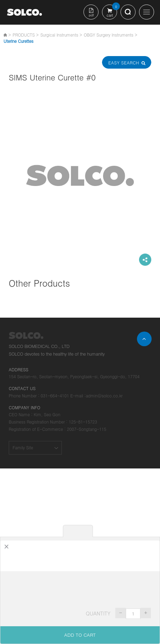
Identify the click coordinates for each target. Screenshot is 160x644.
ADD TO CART (80, 635)
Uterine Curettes (19, 41)
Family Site (23, 447)
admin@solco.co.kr (104, 395)
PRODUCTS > (26, 35)
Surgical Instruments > (61, 35)
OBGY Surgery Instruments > (111, 35)
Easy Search (126, 63)
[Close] (6, 547)
